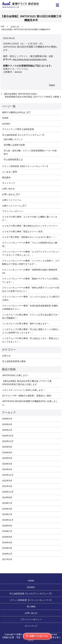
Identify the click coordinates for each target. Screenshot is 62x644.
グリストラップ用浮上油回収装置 (18, 129)
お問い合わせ (8, 189)
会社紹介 (6, 124)
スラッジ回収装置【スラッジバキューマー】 (31, 600)
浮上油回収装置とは (13, 159)
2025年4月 (7, 424)
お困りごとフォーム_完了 (14, 206)
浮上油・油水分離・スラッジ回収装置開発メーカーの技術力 (30, 152)
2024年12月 (8, 436)
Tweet (52, 85)
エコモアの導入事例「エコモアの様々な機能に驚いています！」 (30, 218)
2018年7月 (7, 531)
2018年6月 (7, 537)
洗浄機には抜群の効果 (14, 145)
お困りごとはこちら (37, 636)
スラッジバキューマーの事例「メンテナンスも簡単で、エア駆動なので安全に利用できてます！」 (31, 262)
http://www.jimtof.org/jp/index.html (30, 59)
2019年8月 (7, 497)
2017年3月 (7, 559)
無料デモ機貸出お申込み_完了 (17, 112)
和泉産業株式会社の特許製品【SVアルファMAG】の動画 (32, 97)
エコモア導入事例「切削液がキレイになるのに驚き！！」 (30, 237)
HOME (5, 118)
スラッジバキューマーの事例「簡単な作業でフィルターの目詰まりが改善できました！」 (31, 289)
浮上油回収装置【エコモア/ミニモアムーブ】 (24, 135)
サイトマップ (8, 183)
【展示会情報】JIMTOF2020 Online (20, 94)
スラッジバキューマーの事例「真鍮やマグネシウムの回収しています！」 (31, 280)
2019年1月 (7, 514)
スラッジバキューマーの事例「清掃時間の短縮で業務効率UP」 (30, 271)
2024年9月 (7, 447)
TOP (2, 27)
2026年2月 (7, 419)
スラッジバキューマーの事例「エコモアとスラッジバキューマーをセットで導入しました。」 (31, 253)
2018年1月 (7, 554)
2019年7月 (7, 503)
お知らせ (15, 27)
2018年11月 (8, 520)
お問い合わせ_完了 (11, 194)
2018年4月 (7, 542)
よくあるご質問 (10, 172)
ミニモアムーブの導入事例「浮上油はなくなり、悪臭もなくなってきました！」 (31, 340)
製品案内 (6, 178)
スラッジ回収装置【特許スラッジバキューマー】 (25, 166)
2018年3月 (7, 548)
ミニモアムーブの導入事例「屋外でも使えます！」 (27, 324)
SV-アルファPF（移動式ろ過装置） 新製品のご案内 (27, 396)
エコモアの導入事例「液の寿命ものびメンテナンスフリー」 (31, 226)
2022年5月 (7, 481)
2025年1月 (7, 430)
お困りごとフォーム (12, 200)
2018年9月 (7, 526)
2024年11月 (8, 441)
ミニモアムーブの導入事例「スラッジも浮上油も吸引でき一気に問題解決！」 (31, 316)
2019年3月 (7, 509)
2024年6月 (7, 458)
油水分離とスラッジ (13, 139)
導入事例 (31, 607)
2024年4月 (7, 464)
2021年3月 (7, 486)
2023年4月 (7, 469)
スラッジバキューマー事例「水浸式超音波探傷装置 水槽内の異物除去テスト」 (30, 307)
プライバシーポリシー (13, 211)
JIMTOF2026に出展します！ (16, 375)
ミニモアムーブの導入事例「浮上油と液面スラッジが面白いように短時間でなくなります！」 (31, 331)
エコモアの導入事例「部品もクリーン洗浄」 (23, 232)
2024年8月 (7, 452)
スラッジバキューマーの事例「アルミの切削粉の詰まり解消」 (30, 244)
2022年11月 (8, 475)
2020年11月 (8, 492)
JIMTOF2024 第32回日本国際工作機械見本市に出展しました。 (30, 403)
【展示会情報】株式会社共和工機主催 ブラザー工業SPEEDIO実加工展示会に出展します (27, 383)
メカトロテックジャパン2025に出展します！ (24, 390)
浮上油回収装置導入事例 (14, 361)
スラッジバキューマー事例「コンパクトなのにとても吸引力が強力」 (31, 298)
